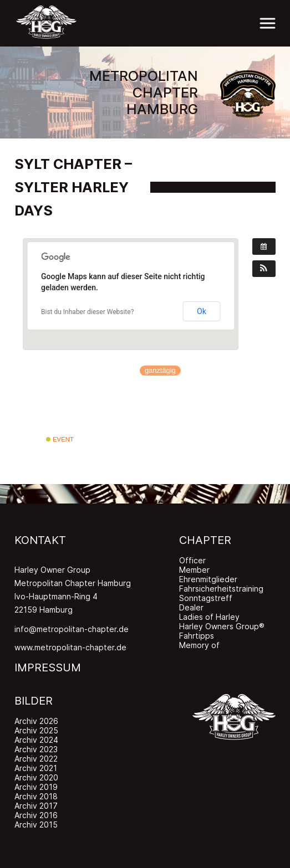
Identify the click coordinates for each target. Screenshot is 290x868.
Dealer (191, 607)
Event (60, 439)
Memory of (199, 645)
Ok (202, 311)
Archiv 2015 (36, 825)
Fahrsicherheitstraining (221, 589)
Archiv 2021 (36, 768)
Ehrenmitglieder (208, 579)
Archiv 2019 (36, 787)
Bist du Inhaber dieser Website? (87, 312)
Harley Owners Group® (222, 626)
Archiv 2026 (36, 721)
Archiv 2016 (36, 815)
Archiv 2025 (36, 730)
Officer (192, 560)
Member (194, 570)
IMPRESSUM (48, 667)
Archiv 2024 (36, 740)
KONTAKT (40, 540)
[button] (264, 269)
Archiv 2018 (36, 796)
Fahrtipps (197, 636)
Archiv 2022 (36, 759)
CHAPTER (205, 540)
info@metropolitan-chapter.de (72, 629)
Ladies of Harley (209, 617)
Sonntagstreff (206, 598)
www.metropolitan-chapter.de (70, 647)
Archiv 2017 (36, 806)
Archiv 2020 (36, 777)
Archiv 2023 (36, 749)
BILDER (34, 701)
